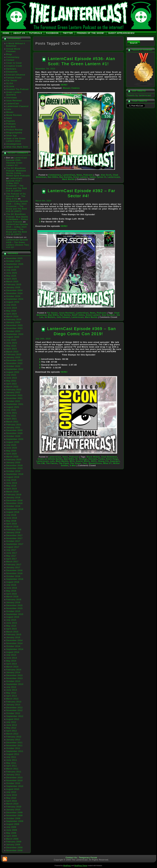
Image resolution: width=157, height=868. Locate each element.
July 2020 (11, 445)
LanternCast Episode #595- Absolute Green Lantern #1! (17, 161)
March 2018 (12, 527)
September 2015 (15, 614)
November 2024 (14, 293)
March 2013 (12, 699)
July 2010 (11, 792)
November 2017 (14, 538)
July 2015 (11, 620)
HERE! (64, 85)
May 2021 (11, 416)
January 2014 (13, 672)
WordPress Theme (81, 866)
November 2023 (14, 328)
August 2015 (13, 617)
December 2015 (14, 605)
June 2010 (12, 795)
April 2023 (12, 349)
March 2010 (12, 804)
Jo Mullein (50, 317)
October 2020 (13, 436)
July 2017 (11, 550)
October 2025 (13, 261)
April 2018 (12, 524)
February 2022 (14, 390)
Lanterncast (114, 177)
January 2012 (13, 740)
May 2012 (11, 728)
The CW (41, 463)
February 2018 (14, 530)
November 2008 (14, 850)
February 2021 (14, 425)
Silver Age (12, 136)
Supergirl (115, 461)
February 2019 (14, 495)
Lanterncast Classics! (17, 106)
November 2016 (14, 573)
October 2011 (13, 748)
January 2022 (13, 392)
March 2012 (12, 734)
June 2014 (12, 658)
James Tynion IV (98, 177)
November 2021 (14, 398)
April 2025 (12, 279)
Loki (52, 461)
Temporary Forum (88, 858)
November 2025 (14, 258)
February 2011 (14, 772)
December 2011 (14, 743)
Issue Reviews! (14, 101)
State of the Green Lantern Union (16, 140)
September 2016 (15, 579)
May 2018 (11, 521)
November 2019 (14, 468)
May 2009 (11, 833)
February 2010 (14, 807)
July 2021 (11, 410)
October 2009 (13, 818)
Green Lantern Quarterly (14, 93)
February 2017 (14, 565)
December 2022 (14, 360)
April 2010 (12, 801)
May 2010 (11, 798)
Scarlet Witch (83, 461)
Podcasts (11, 124)
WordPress (67, 866)
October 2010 (13, 783)
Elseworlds (12, 72)
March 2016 (12, 597)
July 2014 (11, 655)
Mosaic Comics (71, 88)
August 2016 (13, 582)
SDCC (94, 461)
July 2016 (11, 585)
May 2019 (11, 486)
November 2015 (14, 608)
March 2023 (12, 352)
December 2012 (14, 708)
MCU (72, 461)
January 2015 (13, 637)
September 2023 (15, 334)
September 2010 (15, 786)
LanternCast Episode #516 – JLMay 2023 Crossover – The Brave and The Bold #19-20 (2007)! (17, 185)
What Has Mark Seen (17, 147)
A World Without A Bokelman (16, 45)
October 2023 (13, 331)
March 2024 (12, 317)
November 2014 (14, 643)
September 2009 (15, 821)
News (9, 118)
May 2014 (11, 661)
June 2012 (12, 725)
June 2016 (12, 588)
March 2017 (12, 562)
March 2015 (12, 632)
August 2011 (13, 754)
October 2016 (13, 576)
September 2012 (15, 716)
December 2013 (14, 675)
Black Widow (93, 457)
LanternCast (13, 103)
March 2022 (12, 387)
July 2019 (11, 480)
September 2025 (15, 264)
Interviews (12, 98)
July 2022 (11, 375)
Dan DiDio (53, 177)
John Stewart (63, 317)
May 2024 (11, 311)
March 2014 (12, 667)
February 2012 (14, 737)
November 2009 (14, 815)
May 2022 (11, 381)
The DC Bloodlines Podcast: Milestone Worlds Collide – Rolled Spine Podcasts (18, 172)
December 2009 (14, 813)
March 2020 (12, 457)
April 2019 (12, 489)
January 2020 (13, 462)
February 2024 (14, 319)
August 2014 (13, 652)
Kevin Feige (112, 459)
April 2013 (12, 696)
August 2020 (13, 442)
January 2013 (13, 705)
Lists (9, 109)
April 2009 (12, 836)
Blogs (9, 54)
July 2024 (11, 305)
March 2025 (12, 282)
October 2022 (13, 366)
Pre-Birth (11, 127)
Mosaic (10, 112)
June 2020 (12, 448)
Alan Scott (106, 175)
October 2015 (13, 611)
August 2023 (13, 337)
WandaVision (95, 463)
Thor (85, 463)
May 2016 (11, 591)
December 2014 (14, 640)
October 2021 (13, 401)
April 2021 (12, 419)
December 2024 (14, 290)
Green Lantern (81, 177)
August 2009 (13, 824)
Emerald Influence (16, 75)
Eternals (93, 459)
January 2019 (13, 497)
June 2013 (12, 690)
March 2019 (12, 492)
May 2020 (11, 451)
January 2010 (13, 810)
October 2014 (13, 646)
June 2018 (12, 518)
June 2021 (12, 413)
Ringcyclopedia (14, 133)
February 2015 (14, 634)
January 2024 (13, 322)
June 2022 (12, 378)
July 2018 (11, 515)
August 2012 (13, 719)
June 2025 (12, 273)
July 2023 (11, 340)
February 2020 (14, 460)
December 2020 (14, 430)
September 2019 (15, 474)
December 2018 (14, 500)
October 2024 (13, 296)
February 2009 (14, 842)
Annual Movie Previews (13, 50)
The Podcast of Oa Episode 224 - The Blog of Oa (16, 196)
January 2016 (13, 602)
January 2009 (13, 845)
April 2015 (12, 629)
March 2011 (12, 769)
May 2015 (11, 626)
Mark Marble (68, 179)
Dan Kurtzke (66, 177)
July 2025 (11, 270)
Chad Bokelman (109, 457)
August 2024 (13, 302)
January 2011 (13, 775)
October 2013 (13, 681)
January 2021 (13, 427)
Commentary (13, 57)
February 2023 (14, 354)
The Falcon (52, 463)
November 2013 (14, 678)
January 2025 (13, 287)
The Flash (64, 463)
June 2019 (12, 483)
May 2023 (11, 346)
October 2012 (13, 713)
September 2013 (15, 684)
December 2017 (14, 535)
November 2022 (14, 363)
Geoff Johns (78, 315)
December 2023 (14, 325)
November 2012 (14, 710)
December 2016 (14, 570)
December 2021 (14, 395)
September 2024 (15, 299)
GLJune (10, 86)
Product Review (14, 130)
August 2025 (13, 267)
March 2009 (12, 839)
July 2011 (11, 757)
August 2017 (13, 547)
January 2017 (13, 567)
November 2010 (14, 780)
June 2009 (12, 830)
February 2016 (14, 599)
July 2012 (11, 722)
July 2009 (11, 827)
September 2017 (15, 544)
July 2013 (11, 687)
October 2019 (13, 471)
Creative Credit (14, 66)
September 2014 (15, 649)
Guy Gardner (108, 315)
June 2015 (12, 623)
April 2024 (12, 314)
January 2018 (13, 532)
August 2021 (13, 407)
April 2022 (12, 384)
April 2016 (12, 594)
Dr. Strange (81, 459)
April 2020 (12, 454)
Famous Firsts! (14, 78)
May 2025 (11, 276)
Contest (10, 60)
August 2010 (13, 789)
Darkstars (11, 69)
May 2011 (11, 763)
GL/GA (10, 83)
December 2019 (14, 465)
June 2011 (12, 760)
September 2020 (15, 439)
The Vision (76, 463)
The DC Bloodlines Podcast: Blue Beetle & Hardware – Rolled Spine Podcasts (17, 218)
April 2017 (12, 559)
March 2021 (12, 422)
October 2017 (13, 541)
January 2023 (13, 357)
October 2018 (13, 506)
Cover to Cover (14, 63)
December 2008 (14, 847)
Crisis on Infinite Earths (50, 459)
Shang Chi (103, 461)
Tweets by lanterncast (139, 95)
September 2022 (15, 369)
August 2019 (13, 477)
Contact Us (71, 858)
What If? (107, 463)
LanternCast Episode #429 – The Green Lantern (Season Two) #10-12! (18, 244)
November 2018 (14, 503)
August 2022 (13, 372)
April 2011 (12, 766)
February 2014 (14, 670)
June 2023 (12, 343)
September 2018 (15, 509)
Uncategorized (14, 144)
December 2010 (14, 778)
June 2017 (12, 553)
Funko (102, 459)
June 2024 (12, 308)
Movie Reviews (14, 115)
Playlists (11, 121)
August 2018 (13, 512)
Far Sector (12, 80)
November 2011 (14, 745)
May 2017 (11, 556)
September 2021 (15, 404)
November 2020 (14, 433)
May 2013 (11, 693)
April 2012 (12, 731)
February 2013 (14, 702)
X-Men (73, 466)
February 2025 (14, 284)
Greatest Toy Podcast (17, 89)
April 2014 (12, 664)
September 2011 (15, 751)
